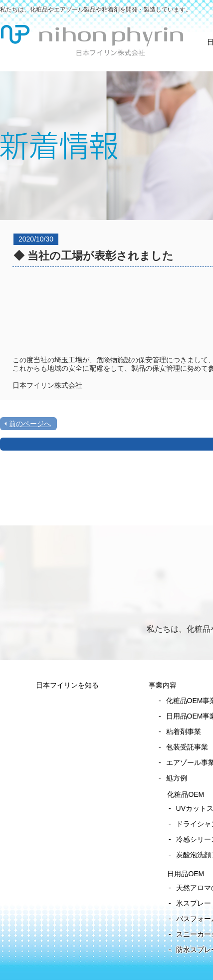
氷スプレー (194, 903)
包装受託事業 (187, 747)
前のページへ (30, 424)
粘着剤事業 (184, 732)
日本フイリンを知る (67, 685)
